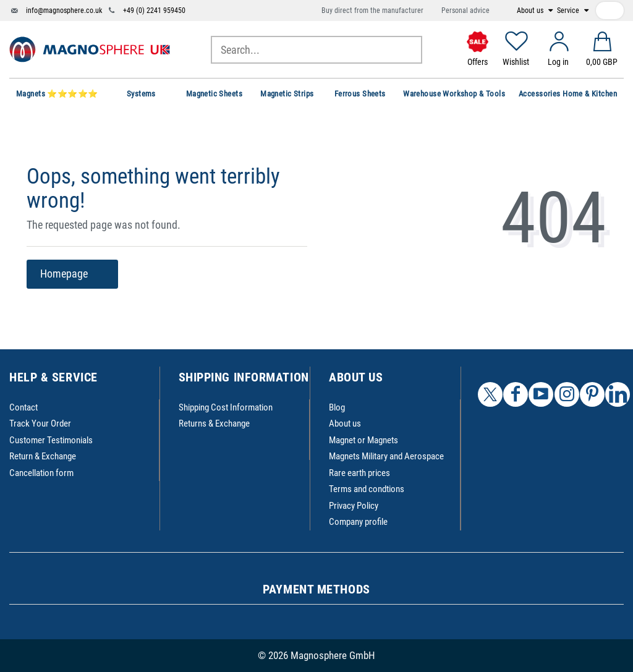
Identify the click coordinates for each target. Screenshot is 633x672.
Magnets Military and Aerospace (386, 456)
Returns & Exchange (214, 423)
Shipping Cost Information (226, 407)
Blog (337, 407)
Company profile (358, 522)
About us (531, 11)
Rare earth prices (359, 473)
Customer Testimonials (51, 440)
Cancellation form (41, 473)
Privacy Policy (354, 506)
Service (569, 11)
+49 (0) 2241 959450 (154, 11)
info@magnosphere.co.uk (64, 11)
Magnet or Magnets (363, 440)
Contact (23, 407)
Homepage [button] (72, 274)
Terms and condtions (367, 489)
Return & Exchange (43, 456)
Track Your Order (40, 423)
